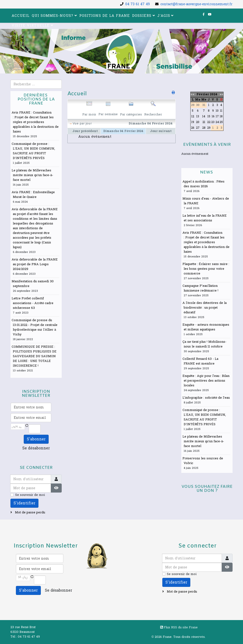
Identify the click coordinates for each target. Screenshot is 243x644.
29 (209, 128)
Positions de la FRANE (105, 16)
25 (221, 122)
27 (198, 128)
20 (198, 122)
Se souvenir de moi (30, 495)
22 (209, 122)
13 (198, 116)
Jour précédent (85, 131)
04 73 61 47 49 (138, 4)
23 (213, 122)
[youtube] (210, 14)
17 (217, 116)
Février (203, 94)
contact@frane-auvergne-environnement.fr (196, 4)
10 (217, 111)
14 (204, 116)
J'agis (164, 16)
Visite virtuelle (31, 25)
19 (193, 122)
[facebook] (204, 14)
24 (217, 122)
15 (209, 116)
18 (221, 116)
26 (193, 128)
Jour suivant (161, 131)
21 (204, 122)
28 (204, 128)
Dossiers (142, 16)
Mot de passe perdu (30, 512)
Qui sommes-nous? (53, 16)
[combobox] (36, 84)
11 (221, 111)
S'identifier (24, 503)
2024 (214, 94)
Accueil (21, 16)
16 (213, 116)
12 (193, 116)
